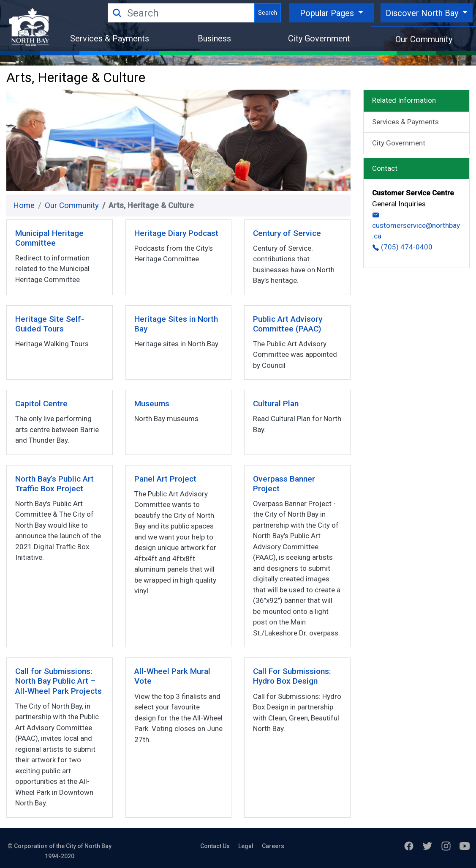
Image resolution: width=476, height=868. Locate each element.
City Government (319, 38)
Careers (273, 846)
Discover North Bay (423, 13)
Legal (246, 846)
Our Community (424, 39)
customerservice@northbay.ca (416, 226)
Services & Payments (110, 38)
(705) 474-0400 (402, 247)
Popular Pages (328, 13)
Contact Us (215, 846)
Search (268, 13)
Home (24, 205)
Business (214, 38)
